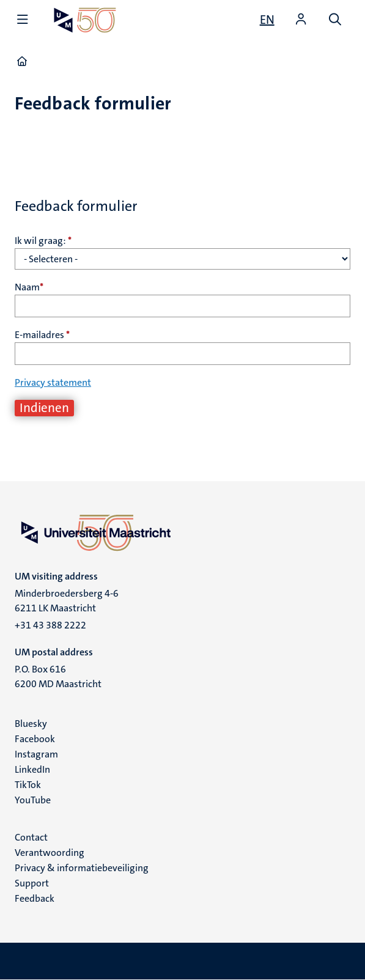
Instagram (36, 754)
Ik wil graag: (43, 241)
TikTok (28, 785)
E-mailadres (42, 335)
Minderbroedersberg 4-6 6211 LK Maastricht (67, 601)
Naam (29, 287)
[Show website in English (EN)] (267, 20)
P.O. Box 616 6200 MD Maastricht (58, 676)
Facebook (35, 739)
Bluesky (31, 724)
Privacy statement (53, 382)
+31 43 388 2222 (50, 625)
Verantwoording (50, 853)
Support (32, 883)
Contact (31, 837)
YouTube (33, 800)
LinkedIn (32, 769)
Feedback (35, 898)
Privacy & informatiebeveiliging (82, 868)
